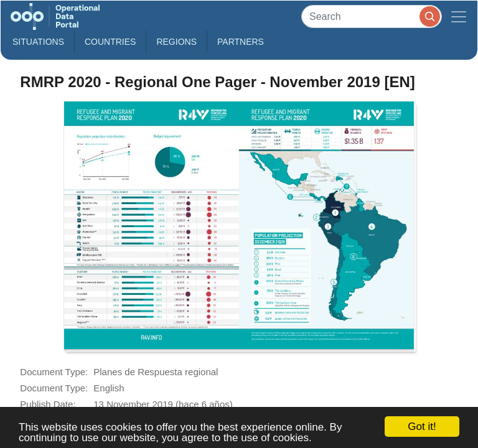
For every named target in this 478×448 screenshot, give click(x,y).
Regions (176, 42)
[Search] (372, 16)
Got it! (422, 427)
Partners (241, 42)
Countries (110, 42)
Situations (38, 42)
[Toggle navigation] (459, 16)
